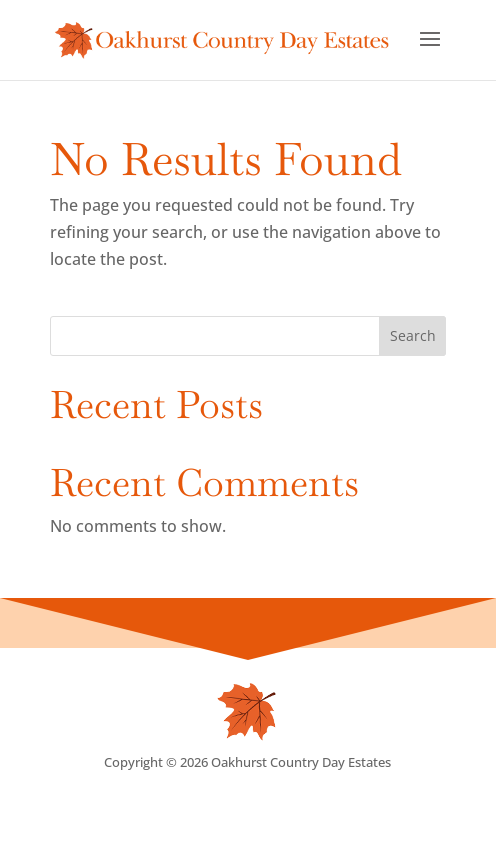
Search (413, 335)
